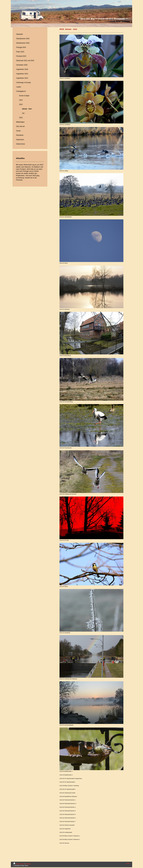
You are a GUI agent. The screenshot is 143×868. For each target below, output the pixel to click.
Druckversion (19, 864)
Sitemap (28, 864)
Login (128, 863)
